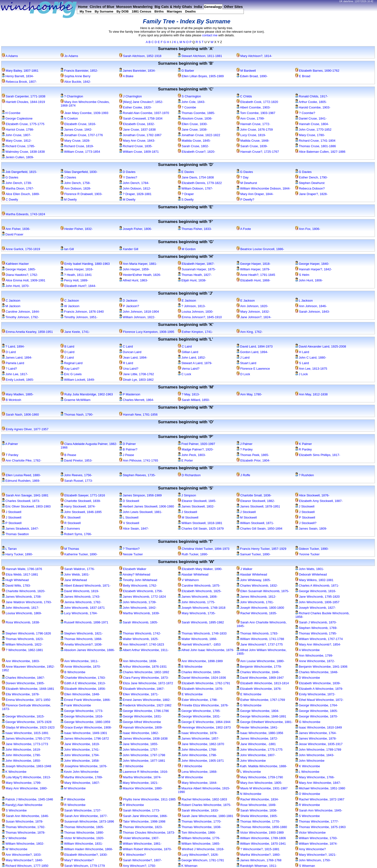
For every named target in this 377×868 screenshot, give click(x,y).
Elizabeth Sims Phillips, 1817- (318, 455)
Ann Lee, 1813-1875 (311, 369)
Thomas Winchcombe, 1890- (82, 833)
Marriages (174, 11)
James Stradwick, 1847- (20, 529)
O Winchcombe (308, 794)
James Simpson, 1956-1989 (140, 495)
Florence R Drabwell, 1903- (82, 194)
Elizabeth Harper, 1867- (196, 264)
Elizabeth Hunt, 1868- (254, 280)
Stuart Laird (246, 363)
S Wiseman (305, 866)
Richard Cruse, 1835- (136, 146)
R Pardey (304, 449)
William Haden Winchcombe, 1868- (87, 849)
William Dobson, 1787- (195, 188)
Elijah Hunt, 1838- (192, 280)
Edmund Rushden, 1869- (21, 481)
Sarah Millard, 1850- (194, 400)
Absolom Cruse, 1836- (195, 118)
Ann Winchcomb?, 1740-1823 (142, 644)
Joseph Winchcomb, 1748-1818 (202, 608)
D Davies (127, 172)
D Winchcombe (308, 678)
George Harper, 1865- (19, 269)
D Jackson (128, 301)
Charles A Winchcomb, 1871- (317, 586)
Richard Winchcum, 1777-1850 (25, 866)
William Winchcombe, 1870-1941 (261, 844)
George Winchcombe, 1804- (258, 711)
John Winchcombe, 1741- (80, 750)
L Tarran (9, 549)
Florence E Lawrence (253, 369)
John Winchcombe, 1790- (21, 755)
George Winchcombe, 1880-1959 (85, 722)
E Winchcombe (190, 694)
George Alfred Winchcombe (140, 722)
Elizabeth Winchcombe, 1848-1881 (28, 689)
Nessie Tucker (131, 554)
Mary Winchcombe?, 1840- (22, 860)
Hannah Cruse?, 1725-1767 (258, 152)
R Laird (126, 363)
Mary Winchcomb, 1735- (197, 613)
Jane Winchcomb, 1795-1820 (317, 597)
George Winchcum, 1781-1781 (201, 860)
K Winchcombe (308, 766)
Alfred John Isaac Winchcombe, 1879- (206, 650)
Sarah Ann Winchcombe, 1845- (319, 810)
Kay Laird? (70, 369)
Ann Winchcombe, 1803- (21, 661)
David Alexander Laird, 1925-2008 (321, 346)
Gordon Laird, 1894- (252, 352)
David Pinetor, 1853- (76, 460)
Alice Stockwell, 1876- (312, 495)
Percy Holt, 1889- (74, 280)
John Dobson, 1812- (135, 188)
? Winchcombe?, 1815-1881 (258, 849)
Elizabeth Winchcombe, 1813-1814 (263, 683)
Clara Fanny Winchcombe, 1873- (144, 678)
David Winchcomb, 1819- (80, 591)
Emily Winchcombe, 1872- (315, 694)
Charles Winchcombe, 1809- (199, 672)
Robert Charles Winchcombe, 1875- (204, 805)
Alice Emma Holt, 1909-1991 (24, 280)
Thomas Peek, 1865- (253, 455)
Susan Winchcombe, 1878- (23, 821)
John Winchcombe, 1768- (197, 750)
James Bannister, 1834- (137, 71)
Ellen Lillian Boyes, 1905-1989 (201, 76)
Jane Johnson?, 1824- (254, 317)
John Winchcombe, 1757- (139, 750)
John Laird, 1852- (192, 358)
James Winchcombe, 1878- (316, 738)
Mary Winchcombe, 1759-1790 (260, 777)
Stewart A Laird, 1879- (195, 363)
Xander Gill (129, 249)
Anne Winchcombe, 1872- (315, 661)
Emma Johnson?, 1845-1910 (200, 317)
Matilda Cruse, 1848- (253, 141)
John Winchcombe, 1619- (21, 750)
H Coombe (11, 113)
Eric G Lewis (71, 374)
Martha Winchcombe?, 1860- (259, 855)
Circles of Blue (102, 7)
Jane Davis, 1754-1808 (196, 177)
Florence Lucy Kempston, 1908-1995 (147, 332)
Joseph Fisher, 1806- (136, 229)
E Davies (186, 172)
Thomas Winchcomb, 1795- (316, 633)
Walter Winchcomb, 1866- (198, 639)
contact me (210, 35)
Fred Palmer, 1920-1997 (197, 444)
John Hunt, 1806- (309, 280)
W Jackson (70, 306)
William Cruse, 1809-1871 (139, 152)
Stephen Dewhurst (310, 183)
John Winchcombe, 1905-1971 (201, 761)
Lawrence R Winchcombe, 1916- (144, 772)
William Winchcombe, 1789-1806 (261, 838)
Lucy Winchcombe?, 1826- (198, 855)
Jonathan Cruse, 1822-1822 (199, 135)
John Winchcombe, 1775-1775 (260, 750)
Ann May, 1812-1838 (311, 394)
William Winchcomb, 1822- (22, 644)
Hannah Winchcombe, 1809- (141, 727)
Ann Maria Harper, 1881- (138, 264)
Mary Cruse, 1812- (17, 141)
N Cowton (69, 118)
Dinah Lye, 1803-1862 (136, 380)
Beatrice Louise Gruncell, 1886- (260, 249)
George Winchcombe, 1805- (317, 711)
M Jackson (11, 306)
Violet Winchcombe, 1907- (139, 838)
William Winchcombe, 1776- (199, 838)
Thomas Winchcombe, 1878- (24, 833)
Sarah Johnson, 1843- (313, 312)
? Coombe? (305, 113)
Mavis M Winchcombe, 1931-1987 (262, 788)
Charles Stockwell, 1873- (21, 501)
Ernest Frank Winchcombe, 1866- (86, 700)
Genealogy (213, 7)
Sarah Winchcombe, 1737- (81, 810)
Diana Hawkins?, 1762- (20, 275)
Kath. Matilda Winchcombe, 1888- (262, 766)
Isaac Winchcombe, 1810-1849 (319, 727)
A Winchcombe (308, 650)
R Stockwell (71, 523)
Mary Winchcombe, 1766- (315, 777)
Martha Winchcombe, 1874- (140, 777)
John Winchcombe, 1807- (256, 755)
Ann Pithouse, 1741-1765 (139, 460)
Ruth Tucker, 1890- (193, 554)
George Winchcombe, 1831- (141, 716)
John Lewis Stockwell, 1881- (141, 512)
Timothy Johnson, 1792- (20, 317)
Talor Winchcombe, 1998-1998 (142, 821)
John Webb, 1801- (75, 574)
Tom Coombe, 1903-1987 (256, 113)
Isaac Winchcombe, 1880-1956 (260, 733)
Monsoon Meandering (134, 7)
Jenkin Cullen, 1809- (18, 157)
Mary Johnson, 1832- (253, 312)
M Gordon (187, 249)
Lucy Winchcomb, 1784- (79, 613)
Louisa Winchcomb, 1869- (22, 613)
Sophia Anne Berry (75, 76)
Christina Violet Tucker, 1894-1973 (204, 549)
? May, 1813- (189, 394)
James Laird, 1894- (17, 358)
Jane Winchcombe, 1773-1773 (25, 744)
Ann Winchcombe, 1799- (314, 656)
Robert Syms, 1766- (76, 534)
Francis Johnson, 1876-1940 (82, 312)
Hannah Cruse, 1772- (253, 124)
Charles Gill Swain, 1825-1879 (201, 529)
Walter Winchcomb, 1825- (139, 639)
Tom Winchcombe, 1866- (197, 833)
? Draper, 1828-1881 (135, 194)
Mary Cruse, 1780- (310, 135)
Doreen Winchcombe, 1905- (23, 683)
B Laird (67, 346)
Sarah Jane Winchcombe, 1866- (143, 816)
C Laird (126, 346)
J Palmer (245, 444)
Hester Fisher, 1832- (77, 229)
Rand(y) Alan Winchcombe (22, 805)
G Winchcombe (249, 705)
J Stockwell (305, 506)
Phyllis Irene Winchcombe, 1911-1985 (148, 799)
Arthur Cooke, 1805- (311, 102)
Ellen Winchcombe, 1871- (139, 694)
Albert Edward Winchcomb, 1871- (86, 586)
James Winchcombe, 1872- (257, 738)
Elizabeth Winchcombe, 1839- (318, 683)
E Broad (303, 76)
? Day (243, 177)
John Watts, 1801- (310, 569)
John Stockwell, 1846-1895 (81, 512)
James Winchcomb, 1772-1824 (143, 597)
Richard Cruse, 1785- (19, 146)
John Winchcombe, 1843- (315, 755)
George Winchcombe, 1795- (199, 711)
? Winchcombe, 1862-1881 (22, 650)
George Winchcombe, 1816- (82, 716)
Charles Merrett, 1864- (137, 400)
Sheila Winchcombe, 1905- (257, 816)
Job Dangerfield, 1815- (19, 172)
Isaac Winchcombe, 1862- (139, 733)
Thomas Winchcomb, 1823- (23, 639)
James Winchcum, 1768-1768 (259, 860)
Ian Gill (67, 249)
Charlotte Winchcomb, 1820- (24, 591)
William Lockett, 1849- (78, 380)
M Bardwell (246, 71)
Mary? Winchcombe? (77, 860)
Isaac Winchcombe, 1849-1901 (84, 733)
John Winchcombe (251, 761)
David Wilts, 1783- (16, 586)
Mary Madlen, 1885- (18, 394)
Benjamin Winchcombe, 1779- (259, 667)
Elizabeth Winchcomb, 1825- (200, 591)
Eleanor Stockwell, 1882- (256, 501)
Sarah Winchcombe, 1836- (257, 810)
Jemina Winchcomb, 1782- (81, 602)
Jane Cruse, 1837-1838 (137, 130)
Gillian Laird (188, 352)
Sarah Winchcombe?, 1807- (141, 860)
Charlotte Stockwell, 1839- (81, 501)
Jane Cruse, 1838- (193, 130)
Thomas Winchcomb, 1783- (257, 633)
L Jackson (304, 301)
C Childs (244, 96)
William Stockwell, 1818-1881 (200, 523)
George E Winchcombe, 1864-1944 (204, 722)
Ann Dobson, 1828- (76, 188)
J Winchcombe (131, 766)
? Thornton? (129, 549)
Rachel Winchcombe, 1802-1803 (202, 799)
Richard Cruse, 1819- (77, 146)
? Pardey (245, 449)
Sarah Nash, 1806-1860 (20, 415)
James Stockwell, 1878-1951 (258, 506)
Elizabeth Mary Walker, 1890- (200, 569)
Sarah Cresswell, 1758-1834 (141, 118)
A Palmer (10, 444)
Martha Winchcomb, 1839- (139, 613)
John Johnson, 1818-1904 (139, 312)
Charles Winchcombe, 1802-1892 (144, 672)
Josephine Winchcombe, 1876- (84, 766)
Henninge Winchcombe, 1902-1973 (204, 727)
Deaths (190, 11)
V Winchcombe (14, 838)
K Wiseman (188, 866)
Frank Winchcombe (76, 705)
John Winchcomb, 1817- (21, 608)
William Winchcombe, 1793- (316, 838)
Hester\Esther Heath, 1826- (140, 275)
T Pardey (10, 455)
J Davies (68, 177)
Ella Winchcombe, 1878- (21, 694)
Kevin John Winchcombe (80, 772)
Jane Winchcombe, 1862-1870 (201, 744)
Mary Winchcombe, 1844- (198, 783)
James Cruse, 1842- (76, 130)
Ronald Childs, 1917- (312, 96)
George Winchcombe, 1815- (23, 716)
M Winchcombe (190, 777)
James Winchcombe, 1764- (316, 733)
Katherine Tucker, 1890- (79, 554)
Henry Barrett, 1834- (18, 76)
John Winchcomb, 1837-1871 (83, 608)
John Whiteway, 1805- (254, 580)
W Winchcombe (15, 849)
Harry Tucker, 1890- (17, 554)
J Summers (70, 529)
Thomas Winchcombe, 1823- (141, 827)
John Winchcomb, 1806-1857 (317, 602)
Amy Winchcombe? (311, 849)
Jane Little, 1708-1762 (137, 374)
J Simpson (187, 495)
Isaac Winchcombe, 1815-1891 (25, 733)
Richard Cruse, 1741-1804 (315, 141)
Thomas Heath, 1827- (195, 275)
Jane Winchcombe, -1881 (256, 744)
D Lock (243, 374)
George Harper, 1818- (254, 264)
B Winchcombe (190, 667)
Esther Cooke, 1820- (135, 107)
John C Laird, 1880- (311, 358)
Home (83, 7)
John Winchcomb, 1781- (255, 602)
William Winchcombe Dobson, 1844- (264, 188)
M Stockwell (188, 517)
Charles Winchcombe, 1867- (23, 678)
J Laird (67, 358)
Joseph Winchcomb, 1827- (316, 608)
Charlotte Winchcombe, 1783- (83, 678)
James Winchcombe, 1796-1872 (85, 738)
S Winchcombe (14, 810)
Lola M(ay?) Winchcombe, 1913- (26, 777)
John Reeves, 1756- (76, 475)
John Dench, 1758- (75, 183)
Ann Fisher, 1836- (16, 229)
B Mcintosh (12, 400)
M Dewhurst (247, 183)
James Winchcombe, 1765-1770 (26, 738)
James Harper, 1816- (77, 269)
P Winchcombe (73, 799)
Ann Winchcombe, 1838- (138, 661)
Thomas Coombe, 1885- (197, 113)
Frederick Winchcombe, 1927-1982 (145, 705)
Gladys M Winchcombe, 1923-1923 (28, 727)
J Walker (245, 569)
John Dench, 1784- (134, 183)
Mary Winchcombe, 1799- (22, 783)
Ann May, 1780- (249, 394)
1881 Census (142, 11)
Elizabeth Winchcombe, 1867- (142, 689)
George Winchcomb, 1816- (316, 591)
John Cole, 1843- (192, 102)
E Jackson (187, 301)
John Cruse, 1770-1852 (313, 130)
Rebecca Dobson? (310, 188)
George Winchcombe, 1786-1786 (144, 711)
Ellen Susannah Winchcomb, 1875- (263, 591)
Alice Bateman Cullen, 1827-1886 (320, 152)
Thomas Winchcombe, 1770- (200, 821)
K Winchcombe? (132, 855)
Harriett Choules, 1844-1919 (23, 102)
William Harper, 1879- (253, 269)
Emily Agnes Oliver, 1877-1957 (25, 429)
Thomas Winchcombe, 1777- (317, 821)
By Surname (104, 11)
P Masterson (130, 394)
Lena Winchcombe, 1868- (198, 772)
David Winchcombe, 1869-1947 (260, 678)
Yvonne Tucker (307, 554)
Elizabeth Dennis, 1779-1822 (200, 183)
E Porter (185, 460)
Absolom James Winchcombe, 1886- (88, 650)
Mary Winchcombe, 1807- (80, 783)
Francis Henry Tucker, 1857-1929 (261, 549)
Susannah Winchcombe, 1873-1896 (87, 821)
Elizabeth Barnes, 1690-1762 (317, 71)
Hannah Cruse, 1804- (312, 124)
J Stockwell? (306, 523)
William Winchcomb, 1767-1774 (319, 639)
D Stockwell (129, 501)
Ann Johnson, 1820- (252, 306)
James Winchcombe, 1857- (199, 738)
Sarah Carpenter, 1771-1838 (24, 96)
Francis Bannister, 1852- (79, 71)
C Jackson (11, 301)
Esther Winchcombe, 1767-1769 (261, 700)
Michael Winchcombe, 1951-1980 (320, 788)
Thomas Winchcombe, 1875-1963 (320, 827)
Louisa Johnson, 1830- (196, 312)
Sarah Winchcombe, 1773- (140, 810)
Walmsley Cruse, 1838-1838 (23, 152)
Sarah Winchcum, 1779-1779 (83, 866)
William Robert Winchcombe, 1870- (145, 849)
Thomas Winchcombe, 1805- (82, 827)
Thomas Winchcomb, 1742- (140, 633)
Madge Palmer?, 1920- (196, 449)
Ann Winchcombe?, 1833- (22, 855)
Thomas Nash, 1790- (77, 415)
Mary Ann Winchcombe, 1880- (25, 788)
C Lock (185, 374)
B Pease (68, 455)
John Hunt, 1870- (16, 286)
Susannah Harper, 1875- (197, 269)
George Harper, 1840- (312, 264)
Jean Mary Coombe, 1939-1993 (84, 113)
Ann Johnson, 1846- (311, 306)
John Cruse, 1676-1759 (255, 130)
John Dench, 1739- (17, 183)
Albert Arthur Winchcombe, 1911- (144, 650)
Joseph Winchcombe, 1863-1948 (27, 766)
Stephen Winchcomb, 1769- (316, 628)
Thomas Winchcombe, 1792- (24, 827)
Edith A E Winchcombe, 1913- (83, 683)
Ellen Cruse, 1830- (193, 124)
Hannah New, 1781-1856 (138, 415)
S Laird (302, 363)
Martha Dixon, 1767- (18, 188)
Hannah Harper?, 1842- (314, 269)
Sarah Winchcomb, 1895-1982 (201, 622)
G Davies (245, 172)
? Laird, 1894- (13, 346)
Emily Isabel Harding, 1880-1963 (85, 264)
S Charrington (189, 96)
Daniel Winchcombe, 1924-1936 (202, 678)
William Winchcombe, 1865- (199, 844)
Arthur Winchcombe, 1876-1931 (143, 667)
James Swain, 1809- (311, 529)
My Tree (86, 11)
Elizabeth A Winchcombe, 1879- (319, 689)
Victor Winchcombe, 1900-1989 (260, 833)
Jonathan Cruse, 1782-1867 (140, 135)
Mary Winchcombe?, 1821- (316, 855)
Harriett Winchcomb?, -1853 (199, 644)
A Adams (10, 56)
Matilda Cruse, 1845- (194, 141)
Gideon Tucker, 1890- (312, 549)
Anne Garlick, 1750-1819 (21, 249)
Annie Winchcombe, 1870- (81, 667)
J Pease (127, 455)
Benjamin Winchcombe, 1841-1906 (321, 667)
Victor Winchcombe (310, 833)
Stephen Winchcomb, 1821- (82, 633)
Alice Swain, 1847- (134, 529)
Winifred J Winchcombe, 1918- (201, 849)
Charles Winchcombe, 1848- (317, 672)
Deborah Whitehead (311, 574)
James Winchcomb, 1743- (80, 597)
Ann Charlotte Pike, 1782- (22, 460)
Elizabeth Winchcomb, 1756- (141, 591)
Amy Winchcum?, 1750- (138, 866)
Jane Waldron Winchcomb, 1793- (27, 602)
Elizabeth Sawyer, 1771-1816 (83, 495)
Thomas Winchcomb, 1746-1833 (202, 633)
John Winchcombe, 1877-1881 (142, 761)
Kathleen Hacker (15, 264)
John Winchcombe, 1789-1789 (318, 750)
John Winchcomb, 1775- (197, 602)
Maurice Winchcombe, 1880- (141, 788)
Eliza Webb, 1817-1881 (20, 574)
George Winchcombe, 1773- (82, 711)
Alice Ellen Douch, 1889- (21, 194)
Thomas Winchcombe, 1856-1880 (262, 827)
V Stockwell (129, 523)
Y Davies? (128, 177)
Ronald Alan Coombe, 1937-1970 (144, 113)
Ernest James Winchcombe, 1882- (145, 700)
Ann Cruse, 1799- (251, 118)
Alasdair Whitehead (193, 574)
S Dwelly (186, 200)
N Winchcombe (249, 794)
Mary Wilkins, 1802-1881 (314, 580)
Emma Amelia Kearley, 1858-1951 (27, 332)
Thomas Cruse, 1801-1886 (316, 146)
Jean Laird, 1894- (133, 358)
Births (159, 11)
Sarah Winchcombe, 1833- (198, 810)
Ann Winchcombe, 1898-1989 (200, 661)
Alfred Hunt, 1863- (134, 280)
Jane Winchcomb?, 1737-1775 (260, 644)
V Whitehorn (188, 580)
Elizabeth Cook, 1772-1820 (257, 102)
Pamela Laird (13, 363)
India (198, 7)
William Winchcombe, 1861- (140, 844)
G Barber (186, 71)
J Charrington (131, 96)
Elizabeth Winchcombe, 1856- (83, 689)
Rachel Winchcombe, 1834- (258, 799)
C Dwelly (10, 200)
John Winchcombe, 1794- (80, 755)
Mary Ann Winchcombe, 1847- (318, 783)
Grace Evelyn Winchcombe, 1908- (86, 727)
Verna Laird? (189, 369)
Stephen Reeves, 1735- (137, 475)
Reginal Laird (72, 363)
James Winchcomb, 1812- (256, 597)
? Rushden (305, 475)
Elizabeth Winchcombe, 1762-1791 (204, 683)
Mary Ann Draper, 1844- (255, 194)
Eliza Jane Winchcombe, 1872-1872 (146, 683)
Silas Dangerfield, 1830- (79, 172)
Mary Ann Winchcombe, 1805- (259, 783)
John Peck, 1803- (192, 455)
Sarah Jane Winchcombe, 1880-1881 (206, 816)
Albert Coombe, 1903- (254, 107)
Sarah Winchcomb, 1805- (139, 622)
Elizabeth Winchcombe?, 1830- (84, 855)
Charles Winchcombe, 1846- (258, 672)
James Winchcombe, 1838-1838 (143, 738)
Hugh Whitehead (15, 580)
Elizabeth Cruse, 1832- (137, 124)
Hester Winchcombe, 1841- (257, 727)
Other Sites (233, 7)
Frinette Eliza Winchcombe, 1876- (203, 705)
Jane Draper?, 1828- (311, 194)
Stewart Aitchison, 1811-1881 (200, 56)
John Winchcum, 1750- (313, 860)
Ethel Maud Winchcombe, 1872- (319, 700)
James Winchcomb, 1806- (198, 597)
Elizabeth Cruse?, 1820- (197, 152)
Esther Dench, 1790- (311, 177)
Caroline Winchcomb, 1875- (199, 586)
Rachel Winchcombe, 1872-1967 (320, 799)
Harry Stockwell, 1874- (78, 506)
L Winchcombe (249, 772)
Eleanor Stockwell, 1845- (197, 501)
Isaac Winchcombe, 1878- (198, 733)
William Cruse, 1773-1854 (80, 152)
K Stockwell (71, 517)
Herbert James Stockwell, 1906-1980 (147, 506)
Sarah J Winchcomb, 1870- (316, 622)
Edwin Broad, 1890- (252, 76)
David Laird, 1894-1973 (255, 346)
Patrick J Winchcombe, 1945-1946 (28, 799)
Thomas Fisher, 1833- (195, 229)
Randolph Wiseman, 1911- (257, 866)
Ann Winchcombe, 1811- (79, 661)
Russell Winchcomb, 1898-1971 (84, 622)
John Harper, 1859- (134, 269)
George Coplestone (17, 118)
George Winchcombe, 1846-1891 (261, 716)
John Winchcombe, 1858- (80, 761)
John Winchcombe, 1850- (21, 761)
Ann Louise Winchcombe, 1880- (261, 661)
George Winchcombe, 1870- (317, 716)
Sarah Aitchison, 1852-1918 (140, 56)
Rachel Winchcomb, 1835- (257, 613)
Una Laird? (129, 369)
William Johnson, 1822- (137, 317)
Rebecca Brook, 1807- (19, 82)
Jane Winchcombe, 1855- (139, 744)
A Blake (126, 76)
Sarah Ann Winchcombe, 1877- (84, 816)
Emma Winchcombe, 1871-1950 (26, 700)
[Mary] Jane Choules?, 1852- (141, 102)
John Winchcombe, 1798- (197, 755)
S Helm (302, 275)
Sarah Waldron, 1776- (78, 569)
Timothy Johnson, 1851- (79, 317)
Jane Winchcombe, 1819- (80, 744)
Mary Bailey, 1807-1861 (20, 71)
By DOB (122, 11)
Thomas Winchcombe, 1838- (200, 827)
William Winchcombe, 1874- (316, 844)
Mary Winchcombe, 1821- (139, 783)
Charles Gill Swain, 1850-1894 (259, 529)
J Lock (302, 374)
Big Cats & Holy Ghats (173, 7)
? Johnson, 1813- (192, 306)
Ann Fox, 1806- (308, 229)
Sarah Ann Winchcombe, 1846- (25, 816)
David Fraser (13, 234)
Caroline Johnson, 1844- (21, 312)
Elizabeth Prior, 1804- (253, 460)
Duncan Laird (130, 352)
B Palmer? (128, 449)
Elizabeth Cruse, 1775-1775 (23, 124)
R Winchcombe (73, 805)
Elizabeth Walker (133, 569)
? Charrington (72, 96)
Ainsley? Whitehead (135, 574)
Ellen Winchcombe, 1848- (80, 694)
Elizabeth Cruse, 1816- (78, 124)
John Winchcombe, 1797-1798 (142, 755)
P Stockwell (305, 517)
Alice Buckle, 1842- (76, 82)
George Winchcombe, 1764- (317, 705)
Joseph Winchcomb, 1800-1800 (260, 608)
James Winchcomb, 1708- (22, 597)
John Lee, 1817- (15, 374)
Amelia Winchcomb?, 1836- (82, 644)
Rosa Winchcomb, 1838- (21, 622)
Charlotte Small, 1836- (254, 495)
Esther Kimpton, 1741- (195, 332)
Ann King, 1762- (250, 332)
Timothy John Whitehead (138, 580)
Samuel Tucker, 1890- (254, 554)
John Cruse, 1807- (17, 135)
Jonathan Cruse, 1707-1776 (82, 135)
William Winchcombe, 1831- (82, 844)
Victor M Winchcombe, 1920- (82, 838)
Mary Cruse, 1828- (75, 141)
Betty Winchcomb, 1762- (138, 586)
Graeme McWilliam (75, 400)
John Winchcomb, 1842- (138, 608)
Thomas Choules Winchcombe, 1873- (147, 833)
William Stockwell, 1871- (255, 523)
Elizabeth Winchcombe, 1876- (201, 689)
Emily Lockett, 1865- (18, 380)
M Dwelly (69, 200)
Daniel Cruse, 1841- (311, 118)
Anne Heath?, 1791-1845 (256, 275)
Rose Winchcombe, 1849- (256, 805)
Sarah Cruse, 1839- (252, 146)
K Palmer (304, 444)
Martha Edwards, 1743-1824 (24, 214)
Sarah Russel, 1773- (77, 481)
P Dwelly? (245, 200)
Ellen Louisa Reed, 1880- (21, 475)
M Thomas (70, 549)
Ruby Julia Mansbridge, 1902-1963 (87, 394)
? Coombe (187, 107)
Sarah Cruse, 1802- (193, 146)
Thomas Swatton (15, 534)
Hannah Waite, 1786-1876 (22, 569)
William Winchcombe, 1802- (23, 844)
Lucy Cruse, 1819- (251, 135)
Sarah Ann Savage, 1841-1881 (25, 495)
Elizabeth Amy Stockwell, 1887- (319, 501)
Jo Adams (69, 56)
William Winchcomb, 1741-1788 (260, 639)
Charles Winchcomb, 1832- (257, 586)
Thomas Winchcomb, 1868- (81, 639)
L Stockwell (129, 517)
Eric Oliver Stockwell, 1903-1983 (26, 506)
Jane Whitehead (74, 580)
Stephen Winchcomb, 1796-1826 (26, 633)
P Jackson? (129, 306)
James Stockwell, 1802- (196, 506)
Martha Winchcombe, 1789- (82, 777)
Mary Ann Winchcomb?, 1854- (318, 644)
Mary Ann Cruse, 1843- (137, 141)
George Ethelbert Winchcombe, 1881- (265, 722)
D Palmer (128, 444)
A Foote (244, 229)
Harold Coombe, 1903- (313, 107)
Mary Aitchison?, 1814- (254, 56)
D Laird (9, 352)
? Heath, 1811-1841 (76, 275)
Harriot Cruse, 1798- (18, 130)
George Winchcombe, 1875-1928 (27, 722)
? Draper (186, 194)
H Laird (302, 352)
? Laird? (9, 369)
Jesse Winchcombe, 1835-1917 (319, 744)
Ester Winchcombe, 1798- (198, 700)
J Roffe (243, 475)
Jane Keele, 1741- (75, 332)
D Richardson (189, 475)
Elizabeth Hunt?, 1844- (78, 286)
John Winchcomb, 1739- (138, 602)
